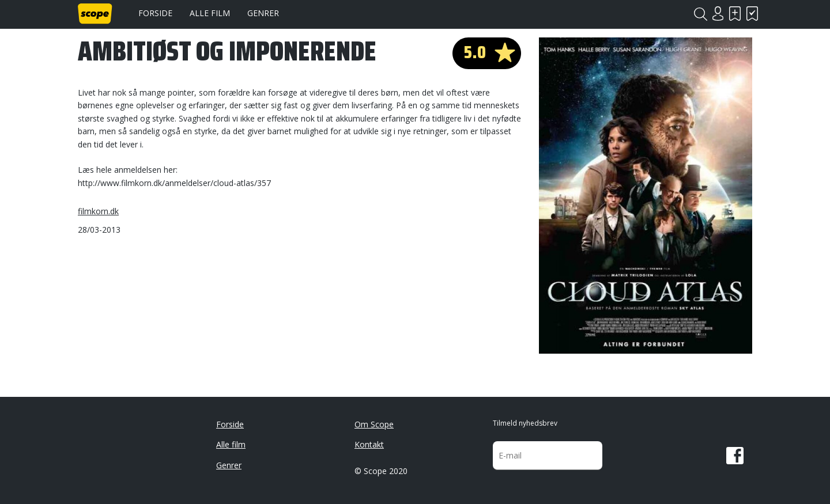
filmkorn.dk (98, 211)
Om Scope (374, 424)
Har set (752, 14)
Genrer (263, 13)
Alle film (210, 13)
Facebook (735, 456)
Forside (155, 13)
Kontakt (369, 444)
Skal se (735, 14)
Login (718, 14)
